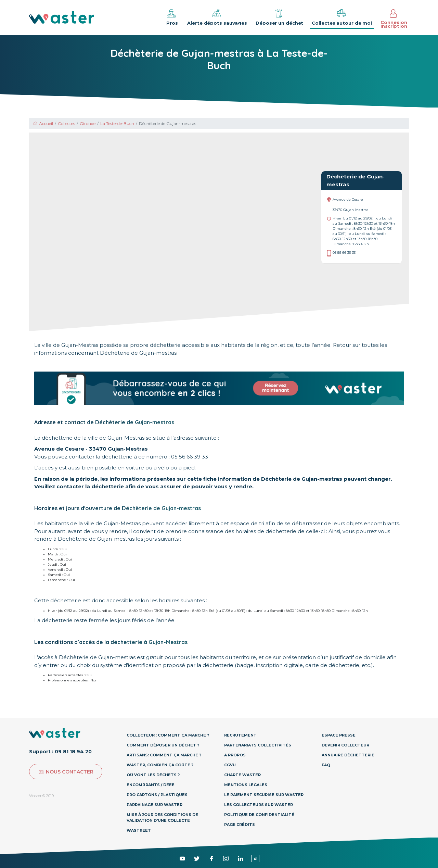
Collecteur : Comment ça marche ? (168, 735)
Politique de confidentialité (259, 815)
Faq (326, 765)
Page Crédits (240, 825)
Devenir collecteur (345, 745)
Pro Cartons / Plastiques (157, 795)
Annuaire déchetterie (348, 755)
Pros (171, 17)
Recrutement (240, 735)
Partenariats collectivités (258, 745)
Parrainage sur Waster (154, 805)
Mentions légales (246, 785)
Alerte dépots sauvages (217, 17)
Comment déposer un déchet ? (163, 745)
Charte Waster (242, 775)
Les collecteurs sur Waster (259, 805)
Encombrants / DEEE (151, 785)
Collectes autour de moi (342, 17)
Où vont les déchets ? (153, 775)
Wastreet (139, 830)
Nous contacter (66, 772)
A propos (235, 755)
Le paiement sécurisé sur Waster (264, 795)
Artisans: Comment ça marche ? (164, 755)
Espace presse (339, 735)
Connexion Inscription (394, 19)
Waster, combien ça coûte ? (160, 765)
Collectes (66, 123)
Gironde (88, 123)
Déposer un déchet (279, 17)
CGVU (230, 765)
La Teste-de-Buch (117, 123)
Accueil (43, 123)
